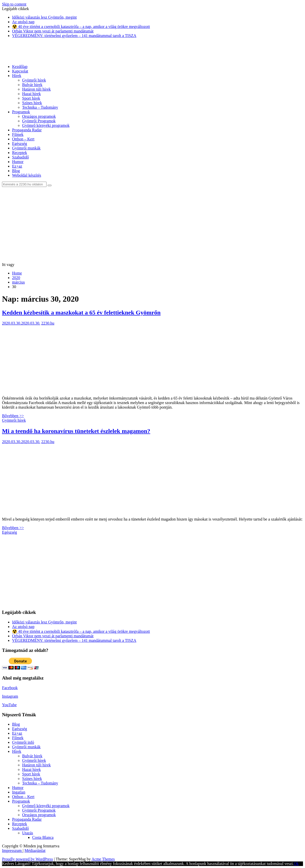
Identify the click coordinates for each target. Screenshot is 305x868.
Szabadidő (20, 157)
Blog (16, 171)
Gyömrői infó (23, 742)
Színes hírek (32, 103)
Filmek (18, 134)
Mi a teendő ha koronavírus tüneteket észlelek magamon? (76, 431)
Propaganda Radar (27, 130)
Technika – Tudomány (40, 107)
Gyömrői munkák (26, 148)
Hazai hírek (31, 94)
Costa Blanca (43, 837)
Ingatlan (19, 792)
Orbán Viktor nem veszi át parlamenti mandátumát (53, 31)
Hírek (17, 76)
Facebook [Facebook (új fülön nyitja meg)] (10, 688)
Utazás (28, 833)
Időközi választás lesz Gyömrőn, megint (44, 17)
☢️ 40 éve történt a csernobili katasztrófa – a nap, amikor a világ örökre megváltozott (81, 27)
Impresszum (12, 851)
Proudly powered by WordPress (27, 859)
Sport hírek (31, 98)
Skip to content (14, 4)
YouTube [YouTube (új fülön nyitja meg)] (9, 705)
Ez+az (17, 166)
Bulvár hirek (32, 85)
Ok (296, 864)
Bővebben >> (13, 416)
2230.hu (48, 323)
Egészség (20, 144)
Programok (21, 112)
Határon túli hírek (36, 89)
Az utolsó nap (23, 22)
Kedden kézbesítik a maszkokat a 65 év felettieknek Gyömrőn (81, 312)
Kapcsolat (20, 71)
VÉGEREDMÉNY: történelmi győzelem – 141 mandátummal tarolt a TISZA (74, 36)
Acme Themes (103, 859)
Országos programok (39, 116)
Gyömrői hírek (34, 80)
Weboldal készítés (27, 175)
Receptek (20, 153)
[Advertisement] (152, 225)
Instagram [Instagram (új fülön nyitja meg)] (10, 696)
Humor (18, 162)
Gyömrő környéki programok (46, 125)
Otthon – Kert (23, 139)
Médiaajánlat (35, 851)
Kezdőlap (20, 67)
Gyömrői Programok (39, 121)
